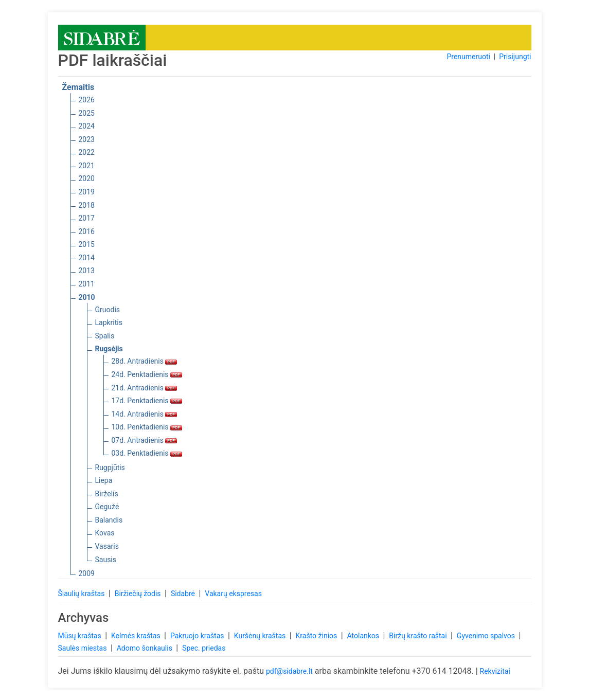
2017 (87, 218)
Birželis (107, 494)
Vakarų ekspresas (233, 594)
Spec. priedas (204, 648)
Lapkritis (109, 322)
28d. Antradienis (145, 361)
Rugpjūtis (110, 468)
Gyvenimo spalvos (487, 636)
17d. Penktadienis (147, 401)
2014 (87, 258)
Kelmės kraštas (137, 636)
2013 (87, 271)
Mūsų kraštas (81, 636)
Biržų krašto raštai (419, 636)
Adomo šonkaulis (146, 648)
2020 (87, 178)
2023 (87, 139)
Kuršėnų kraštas (261, 636)
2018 (87, 205)
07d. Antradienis (145, 440)
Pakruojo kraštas (198, 636)
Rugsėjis (109, 349)
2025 (87, 113)
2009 (87, 573)
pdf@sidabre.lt (289, 671)
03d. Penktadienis (147, 453)
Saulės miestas (83, 648)
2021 (87, 166)
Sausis (106, 560)
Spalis (105, 336)
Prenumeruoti (468, 57)
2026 (87, 100)
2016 (87, 231)
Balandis (109, 520)
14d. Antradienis (145, 414)
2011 (87, 284)
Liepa (104, 480)
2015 (87, 244)
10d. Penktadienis (147, 427)
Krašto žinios (317, 636)
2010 (87, 297)
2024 (87, 126)
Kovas (105, 533)
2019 (87, 192)
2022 (87, 152)
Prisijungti (515, 57)
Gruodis (108, 310)
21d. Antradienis (145, 388)
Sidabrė (184, 594)
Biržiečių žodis (139, 594)
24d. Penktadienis (147, 374)
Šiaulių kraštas (82, 594)
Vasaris (107, 546)
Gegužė (107, 507)
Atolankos (364, 636)
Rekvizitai (495, 671)
